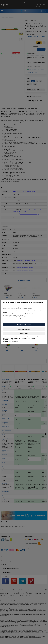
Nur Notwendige (24, 334)
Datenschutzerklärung (8, 342)
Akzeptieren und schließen (24, 325)
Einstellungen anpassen (24, 329)
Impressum (16, 342)
